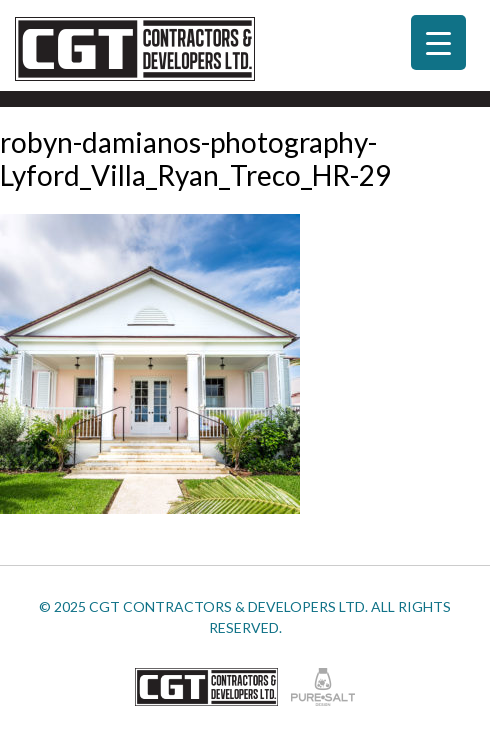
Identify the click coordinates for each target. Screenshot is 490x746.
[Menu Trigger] (438, 42)
